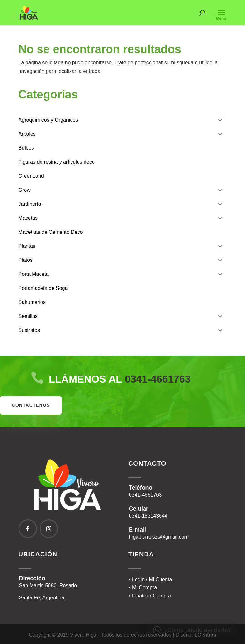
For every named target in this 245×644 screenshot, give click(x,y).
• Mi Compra (143, 587)
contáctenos (31, 405)
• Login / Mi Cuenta (150, 580)
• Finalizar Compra (150, 596)
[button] (192, 630)
